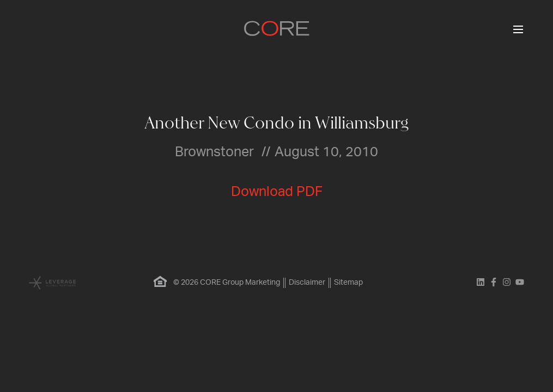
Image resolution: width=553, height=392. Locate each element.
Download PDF (277, 192)
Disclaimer (307, 283)
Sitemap (348, 283)
